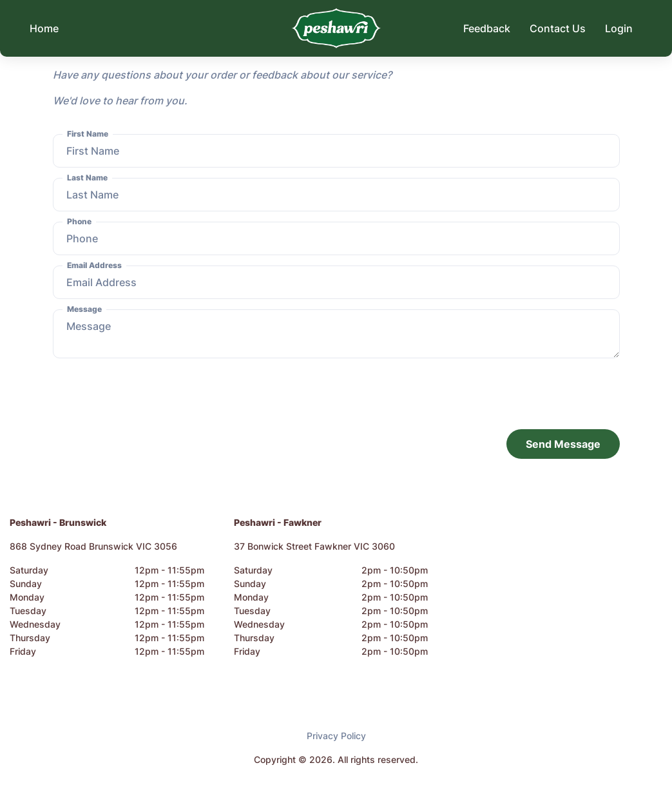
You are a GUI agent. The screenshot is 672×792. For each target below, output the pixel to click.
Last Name (87, 178)
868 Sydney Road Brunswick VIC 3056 (93, 546)
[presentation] (522, 394)
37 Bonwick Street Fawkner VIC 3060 (314, 546)
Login (619, 28)
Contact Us (558, 28)
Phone (79, 221)
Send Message (563, 444)
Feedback (487, 28)
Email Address (94, 265)
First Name (88, 134)
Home (44, 28)
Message (84, 309)
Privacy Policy (336, 736)
